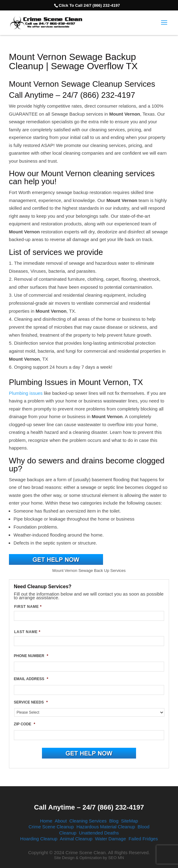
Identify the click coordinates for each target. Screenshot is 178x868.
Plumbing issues (26, 393)
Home (46, 821)
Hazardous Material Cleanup (106, 827)
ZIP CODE (25, 724)
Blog (114, 821)
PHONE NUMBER (31, 656)
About (61, 821)
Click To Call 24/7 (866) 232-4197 (89, 5)
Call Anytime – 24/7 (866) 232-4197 (89, 807)
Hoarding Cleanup (39, 839)
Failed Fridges (143, 839)
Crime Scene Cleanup (51, 827)
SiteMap (129, 821)
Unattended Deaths (99, 833)
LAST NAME (27, 632)
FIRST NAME (28, 607)
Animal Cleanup (76, 839)
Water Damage (110, 839)
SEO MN (116, 858)
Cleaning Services (88, 821)
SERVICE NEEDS (31, 702)
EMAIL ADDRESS (31, 679)
